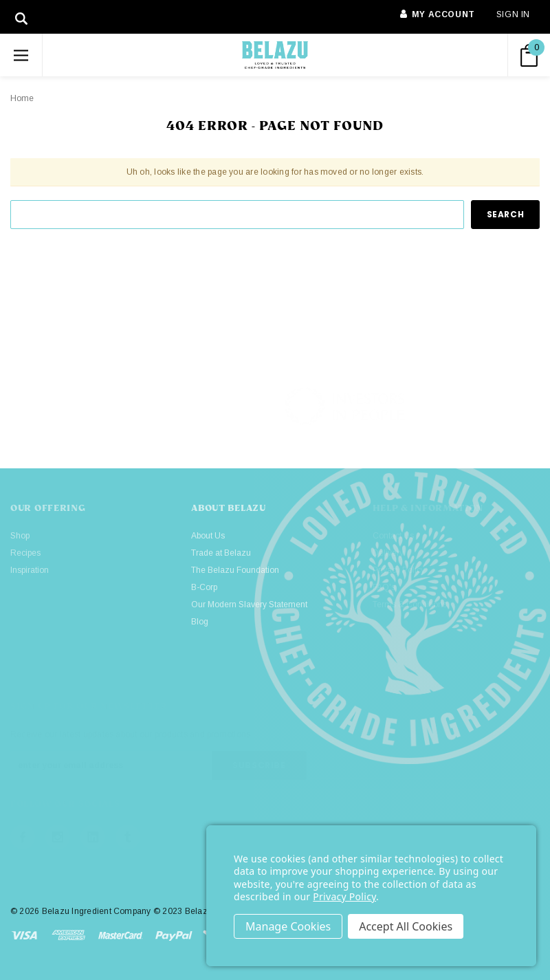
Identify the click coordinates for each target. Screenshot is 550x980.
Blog (200, 622)
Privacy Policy (344, 896)
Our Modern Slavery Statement (249, 605)
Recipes (25, 553)
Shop (20, 536)
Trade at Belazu (221, 553)
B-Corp (204, 587)
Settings (288, 926)
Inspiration (30, 570)
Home (22, 98)
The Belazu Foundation (235, 570)
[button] (482, 406)
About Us (208, 536)
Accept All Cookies (406, 926)
